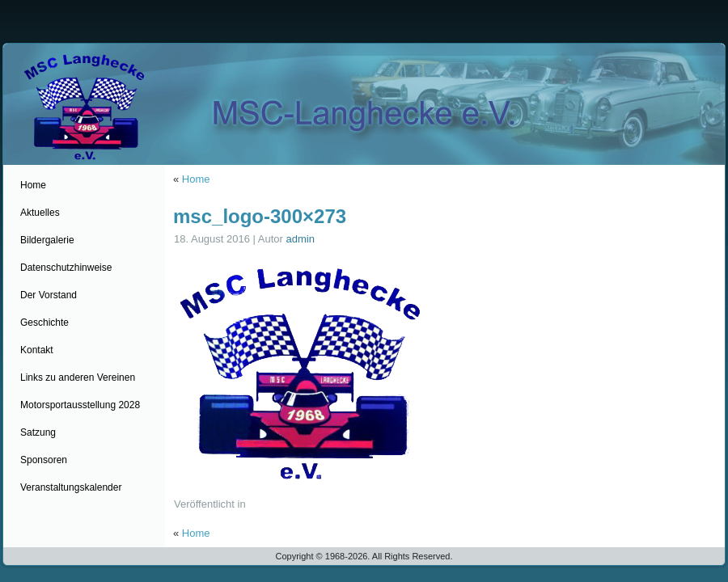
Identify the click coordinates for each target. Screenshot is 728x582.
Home (196, 179)
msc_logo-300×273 (260, 216)
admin (301, 239)
